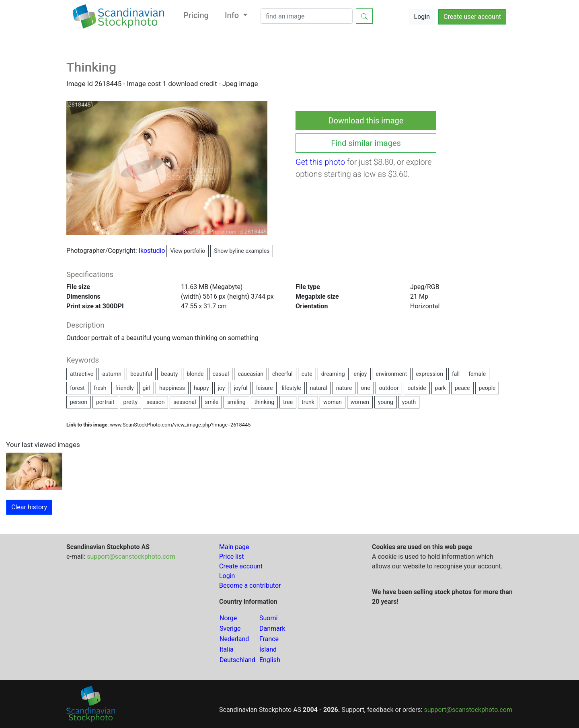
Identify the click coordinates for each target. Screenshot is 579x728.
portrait (105, 402)
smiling (236, 402)
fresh (100, 388)
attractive (82, 374)
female (477, 374)
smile (212, 402)
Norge (228, 618)
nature (344, 388)
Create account (241, 566)
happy (201, 388)
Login (422, 17)
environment (391, 374)
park (440, 388)
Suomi (268, 618)
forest (77, 388)
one (365, 388)
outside (417, 388)
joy (222, 388)
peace (462, 388)
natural (319, 388)
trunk (308, 402)
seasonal (185, 402)
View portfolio (188, 251)
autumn (112, 374)
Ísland (268, 649)
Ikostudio (174, 251)
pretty (131, 402)
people (487, 388)
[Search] (307, 16)
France (269, 639)
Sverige (230, 629)
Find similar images (366, 143)
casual (221, 374)
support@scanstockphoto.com (131, 557)
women (360, 402)
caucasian (250, 374)
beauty (169, 374)
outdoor (389, 388)
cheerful (282, 374)
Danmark (272, 629)
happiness (172, 388)
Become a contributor (250, 585)
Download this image (366, 121)
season (155, 402)
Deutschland (237, 660)
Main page (234, 547)
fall (456, 374)
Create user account (472, 17)
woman (333, 402)
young (386, 402)
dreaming (333, 374)
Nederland (234, 639)
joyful (240, 388)
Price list (232, 557)
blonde (195, 374)
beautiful (141, 374)
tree (288, 402)
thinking (265, 402)
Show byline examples (242, 251)
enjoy (360, 374)
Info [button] (233, 15)
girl (147, 388)
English (270, 660)
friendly (124, 388)
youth (409, 402)
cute (307, 374)
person (79, 402)
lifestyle (291, 388)
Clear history (29, 507)
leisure (264, 388)
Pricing (196, 15)
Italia (227, 649)
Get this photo (320, 162)
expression (429, 374)
